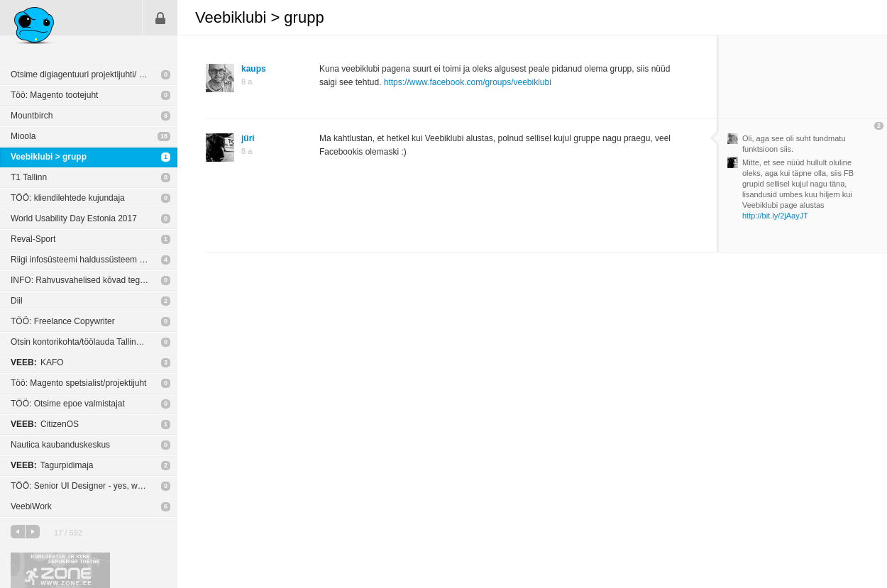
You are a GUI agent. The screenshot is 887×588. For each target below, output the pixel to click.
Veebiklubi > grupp (49, 157)
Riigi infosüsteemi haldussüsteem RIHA (85, 260)
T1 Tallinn (29, 177)
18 (164, 136)
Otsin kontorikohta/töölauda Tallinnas (80, 342)
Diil (17, 301)
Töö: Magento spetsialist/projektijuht (78, 383)
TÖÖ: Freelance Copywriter (63, 321)
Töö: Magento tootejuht (54, 95)
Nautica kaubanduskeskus (60, 445)
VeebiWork (31, 506)
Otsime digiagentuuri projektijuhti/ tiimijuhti (90, 74)
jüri (248, 138)
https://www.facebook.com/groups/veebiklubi (468, 82)
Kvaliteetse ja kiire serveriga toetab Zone (60, 570)
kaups (254, 69)
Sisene (160, 18)
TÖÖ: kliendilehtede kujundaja (68, 198)
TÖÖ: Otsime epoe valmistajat (68, 404)
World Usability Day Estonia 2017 (74, 218)
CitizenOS (45, 424)
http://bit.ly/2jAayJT (775, 216)
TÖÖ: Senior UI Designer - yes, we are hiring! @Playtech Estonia (94, 486)
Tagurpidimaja (52, 465)
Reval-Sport (33, 239)
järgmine (33, 532)
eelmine (18, 532)
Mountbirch (32, 116)
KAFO (37, 362)
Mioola (23, 136)
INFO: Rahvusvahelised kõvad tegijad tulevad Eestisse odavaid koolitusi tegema (94, 280)
